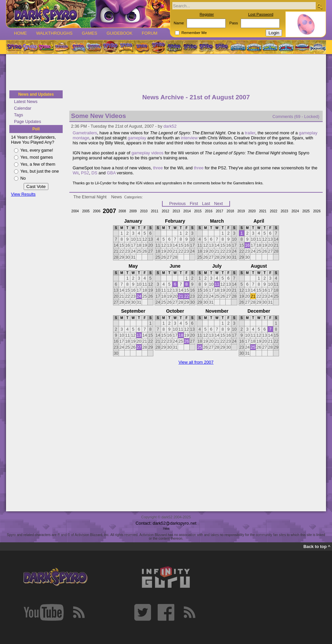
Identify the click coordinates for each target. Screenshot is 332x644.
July (217, 266)
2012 (165, 211)
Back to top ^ (317, 546)
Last (206, 203)
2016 (209, 211)
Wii (76, 173)
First (194, 203)
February (175, 221)
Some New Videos (98, 116)
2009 (133, 211)
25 (200, 347)
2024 (295, 211)
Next (218, 203)
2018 (230, 211)
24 (139, 296)
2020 (252, 211)
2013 (176, 211)
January (133, 221)
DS (94, 173)
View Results (23, 194)
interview (189, 138)
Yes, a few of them (38, 164)
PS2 (85, 173)
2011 (155, 211)
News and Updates (36, 94)
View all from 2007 (196, 362)
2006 (97, 211)
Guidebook (120, 33)
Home (20, 33)
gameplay (137, 138)
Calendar (23, 108)
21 (181, 296)
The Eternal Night (90, 197)
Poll (36, 129)
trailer (250, 133)
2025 (306, 211)
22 (187, 296)
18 (181, 335)
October (175, 311)
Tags (18, 115)
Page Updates (27, 121)
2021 (263, 211)
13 (139, 335)
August (259, 266)
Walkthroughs (54, 33)
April (259, 221)
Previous (177, 203)
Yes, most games (37, 157)
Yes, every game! (37, 150)
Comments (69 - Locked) (296, 116)
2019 (241, 211)
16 (247, 245)
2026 (317, 211)
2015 (198, 211)
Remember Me (194, 33)
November (217, 311)
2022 (274, 211)
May (133, 266)
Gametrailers (85, 133)
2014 (187, 211)
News (117, 197)
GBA (111, 173)
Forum (149, 33)
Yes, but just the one (40, 171)
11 (217, 284)
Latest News (26, 101)
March (217, 221)
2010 (144, 211)
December (259, 311)
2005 (86, 211)
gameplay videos (147, 153)
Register (207, 14)
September (133, 311)
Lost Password (261, 14)
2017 (219, 211)
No (23, 178)
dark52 (170, 126)
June (175, 266)
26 (187, 341)
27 (139, 347)
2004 (75, 211)
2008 (122, 211)
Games (89, 33)
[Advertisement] (166, 73)
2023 (284, 211)
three (158, 168)
